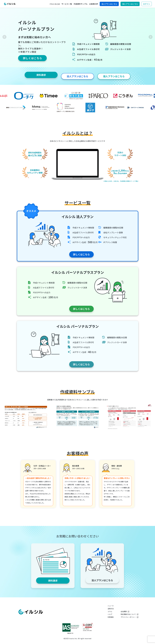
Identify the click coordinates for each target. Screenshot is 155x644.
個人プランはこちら (130, 4)
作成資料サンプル (81, 4)
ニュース (111, 605)
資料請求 (41, 75)
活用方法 (111, 608)
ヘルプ (110, 614)
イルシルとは (55, 4)
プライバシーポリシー (129, 617)
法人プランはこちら (109, 4)
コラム (110, 611)
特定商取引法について (129, 614)
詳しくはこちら (78, 253)
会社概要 (125, 611)
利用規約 (111, 617)
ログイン (147, 4)
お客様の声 (94, 4)
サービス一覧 (67, 4)
